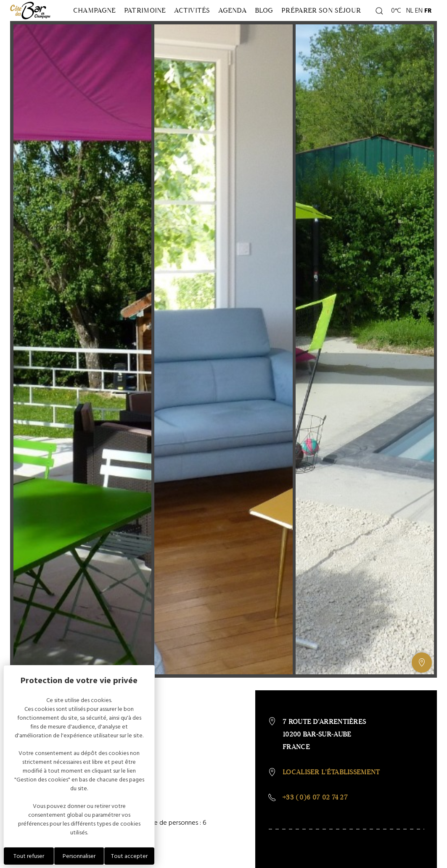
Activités (201, 20)
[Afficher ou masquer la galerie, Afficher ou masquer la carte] (422, 682)
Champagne (89, 20)
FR (428, 20)
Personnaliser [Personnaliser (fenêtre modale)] (79, 856)
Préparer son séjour (332, 20)
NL (410, 20)
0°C (395, 20)
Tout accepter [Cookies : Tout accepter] (129, 856)
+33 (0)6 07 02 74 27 (315, 817)
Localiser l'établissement (331, 791)
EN (419, 20)
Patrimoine (147, 20)
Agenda (248, 20)
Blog (286, 20)
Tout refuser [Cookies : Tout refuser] (29, 856)
